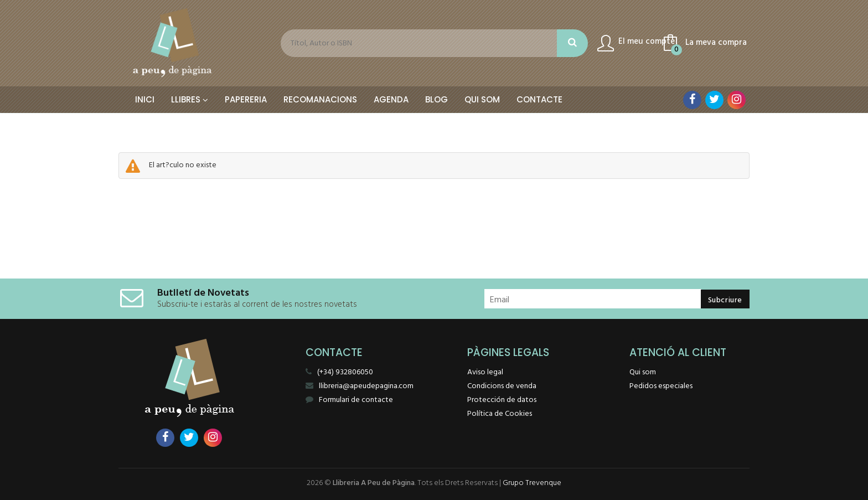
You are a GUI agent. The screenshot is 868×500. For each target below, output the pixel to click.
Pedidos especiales (661, 386)
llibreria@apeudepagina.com (360, 386)
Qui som (643, 372)
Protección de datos (502, 400)
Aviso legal (485, 372)
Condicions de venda (502, 386)
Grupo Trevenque (532, 483)
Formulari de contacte (349, 400)
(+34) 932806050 (345, 372)
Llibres (190, 99)
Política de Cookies (500, 414)
